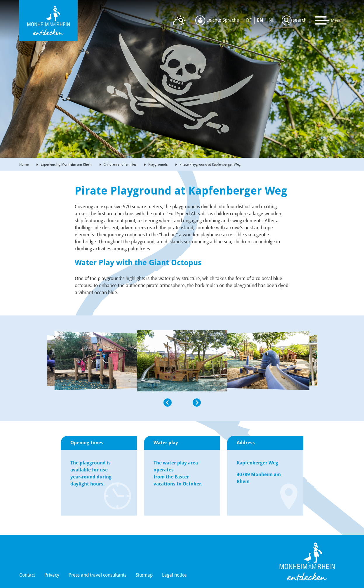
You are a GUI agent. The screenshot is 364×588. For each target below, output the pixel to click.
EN (260, 20)
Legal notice (174, 575)
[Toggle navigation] (328, 20)
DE (249, 20)
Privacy (52, 575)
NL (271, 20)
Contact (27, 575)
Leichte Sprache (217, 20)
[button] (95, 403)
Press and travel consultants (97, 575)
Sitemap (144, 575)
